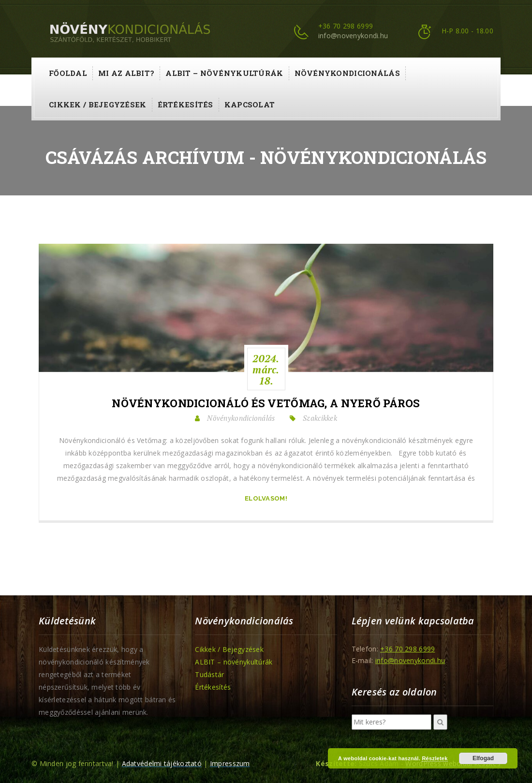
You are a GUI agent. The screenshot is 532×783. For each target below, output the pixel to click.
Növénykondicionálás (347, 73)
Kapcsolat (250, 104)
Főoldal (68, 73)
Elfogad (483, 758)
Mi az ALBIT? (126, 73)
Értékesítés (185, 104)
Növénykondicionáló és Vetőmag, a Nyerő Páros (266, 403)
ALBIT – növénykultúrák (224, 73)
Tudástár (209, 674)
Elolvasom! (266, 498)
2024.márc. (266, 369)
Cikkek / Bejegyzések (98, 104)
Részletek (435, 758)
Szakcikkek (320, 418)
